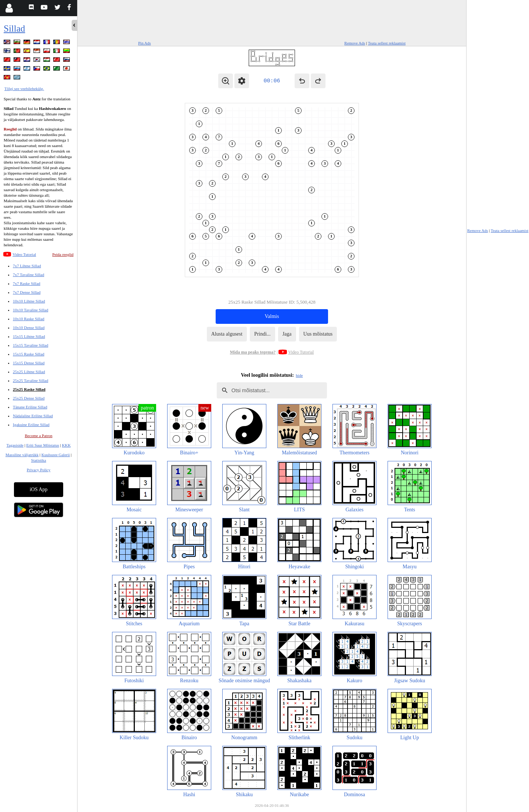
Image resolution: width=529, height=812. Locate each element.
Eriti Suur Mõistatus (43, 445)
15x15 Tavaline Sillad (30, 345)
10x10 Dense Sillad (29, 328)
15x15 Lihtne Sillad (29, 336)
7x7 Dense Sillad (27, 292)
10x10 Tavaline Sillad (30, 310)
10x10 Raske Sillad (29, 319)
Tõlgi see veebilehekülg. (24, 89)
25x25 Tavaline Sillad (30, 380)
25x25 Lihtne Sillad (29, 372)
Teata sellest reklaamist (387, 43)
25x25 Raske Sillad (29, 389)
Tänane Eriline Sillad (30, 407)
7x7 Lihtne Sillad (27, 266)
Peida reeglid (63, 254)
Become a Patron (38, 436)
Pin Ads (145, 43)
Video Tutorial (24, 254)
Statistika (39, 460)
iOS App (39, 489)
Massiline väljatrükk (22, 455)
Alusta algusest (227, 334)
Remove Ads (355, 43)
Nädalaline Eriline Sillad (33, 416)
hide (299, 375)
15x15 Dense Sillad (29, 363)
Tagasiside (15, 445)
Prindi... (262, 334)
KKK (66, 445)
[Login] (9, 8)
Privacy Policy (39, 470)
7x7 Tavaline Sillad (28, 275)
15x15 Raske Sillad (29, 354)
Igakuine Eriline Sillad (31, 425)
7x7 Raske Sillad (27, 283)
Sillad (14, 28)
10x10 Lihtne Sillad (29, 301)
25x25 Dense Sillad (29, 398)
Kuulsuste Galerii (56, 455)
